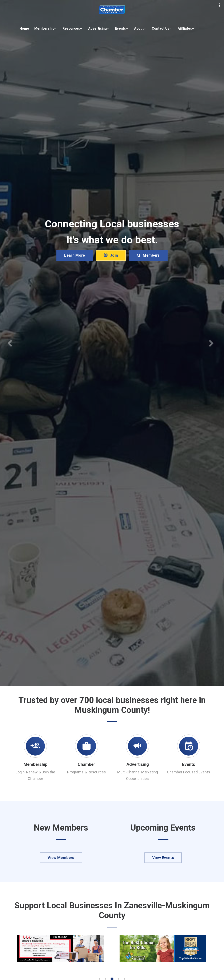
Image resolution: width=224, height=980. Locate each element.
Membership (44, 28)
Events (120, 28)
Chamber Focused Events (189, 772)
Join (111, 264)
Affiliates (185, 28)
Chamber (86, 764)
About (139, 28)
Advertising (97, 28)
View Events (163, 858)
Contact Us (161, 28)
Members (148, 264)
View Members (61, 858)
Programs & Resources (87, 772)
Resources (71, 28)
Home (24, 28)
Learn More (75, 264)
